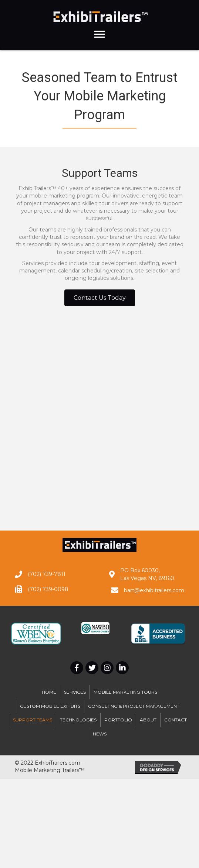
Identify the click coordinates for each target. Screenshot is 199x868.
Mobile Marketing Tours (125, 692)
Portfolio (118, 720)
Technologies (78, 720)
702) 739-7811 (48, 574)
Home (49, 692)
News (100, 734)
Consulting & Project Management (134, 706)
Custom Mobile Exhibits (50, 706)
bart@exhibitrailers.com (154, 590)
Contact (176, 720)
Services (75, 692)
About (148, 720)
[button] (99, 34)
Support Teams (33, 720)
